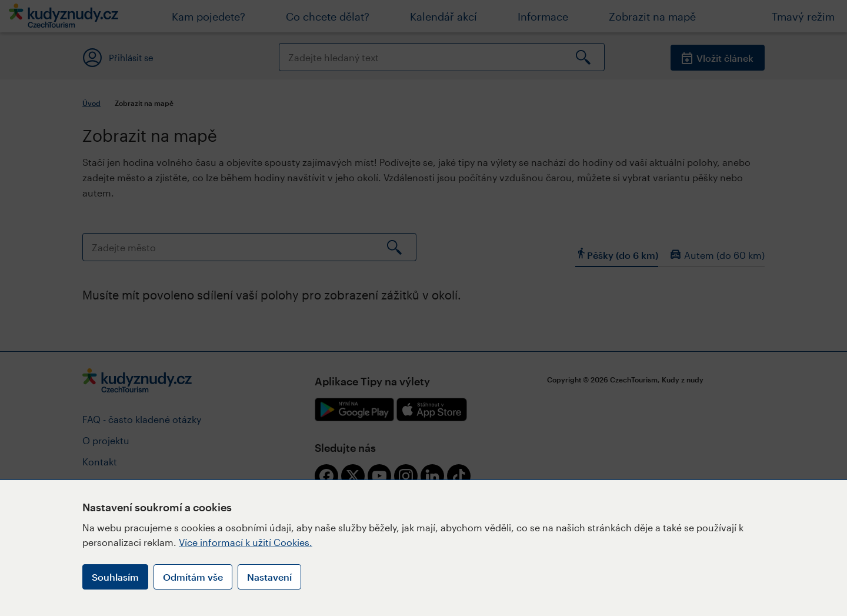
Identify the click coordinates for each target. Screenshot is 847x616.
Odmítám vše (193, 577)
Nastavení (269, 577)
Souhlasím (115, 577)
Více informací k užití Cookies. (246, 542)
